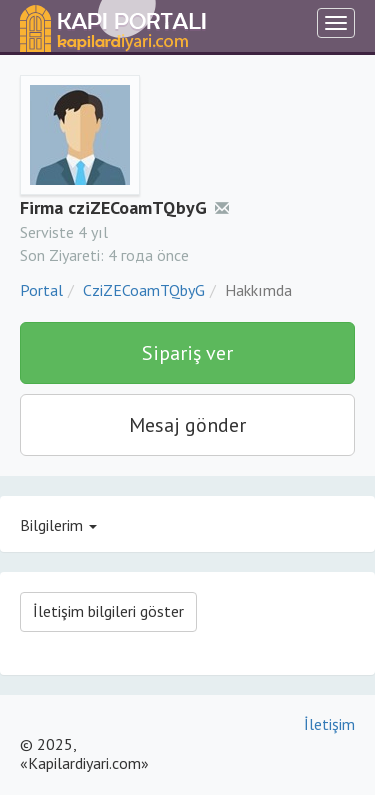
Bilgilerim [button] (58, 525)
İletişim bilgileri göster (108, 611)
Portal (41, 290)
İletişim (329, 724)
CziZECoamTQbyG (144, 290)
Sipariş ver (187, 353)
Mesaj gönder (187, 425)
